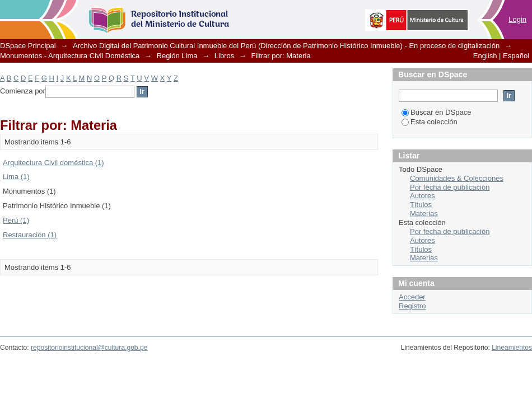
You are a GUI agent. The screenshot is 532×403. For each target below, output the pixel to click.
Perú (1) (16, 220)
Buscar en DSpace (436, 112)
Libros (224, 56)
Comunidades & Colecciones (457, 178)
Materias (424, 214)
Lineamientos (512, 348)
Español (516, 56)
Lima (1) (16, 177)
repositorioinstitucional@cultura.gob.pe (89, 348)
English (485, 56)
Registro (412, 306)
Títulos (421, 205)
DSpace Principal (28, 46)
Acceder (412, 297)
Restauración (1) (30, 235)
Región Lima (177, 56)
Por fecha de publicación (450, 187)
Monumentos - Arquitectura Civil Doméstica (70, 56)
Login (517, 19)
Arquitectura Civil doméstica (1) (53, 163)
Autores (423, 196)
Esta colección (430, 122)
